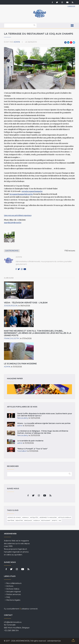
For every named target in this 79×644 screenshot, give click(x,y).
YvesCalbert (22, 451)
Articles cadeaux (65, 517)
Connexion (71, 6)
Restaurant (46, 520)
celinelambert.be (54, 641)
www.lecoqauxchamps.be (32, 191)
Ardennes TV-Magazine (48, 517)
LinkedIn (68, 42)
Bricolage (28, 520)
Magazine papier (40, 389)
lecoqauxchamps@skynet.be (21, 194)
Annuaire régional (13, 592)
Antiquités (34, 517)
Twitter (74, 42)
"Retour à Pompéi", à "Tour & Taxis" (32, 449)
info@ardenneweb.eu (13, 622)
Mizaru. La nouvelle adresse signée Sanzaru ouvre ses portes (44, 423)
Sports (54, 520)
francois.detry (12, 338)
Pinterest (71, 42)
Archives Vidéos (13, 589)
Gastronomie (12, 251)
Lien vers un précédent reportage (18, 215)
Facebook (65, 42)
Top (73, 641)
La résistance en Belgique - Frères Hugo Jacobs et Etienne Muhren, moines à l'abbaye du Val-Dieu (43, 432)
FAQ (8, 597)
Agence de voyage (14, 517)
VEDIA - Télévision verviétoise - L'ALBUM (26, 303)
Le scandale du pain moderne (20, 364)
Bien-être (19, 520)
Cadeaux (37, 520)
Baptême (11, 520)
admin (17, 42)
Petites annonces (14, 594)
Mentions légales (13, 600)
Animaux (25, 517)
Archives (10, 586)
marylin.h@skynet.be (13, 223)
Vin (60, 520)
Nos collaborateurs (14, 583)
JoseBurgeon (11, 306)
